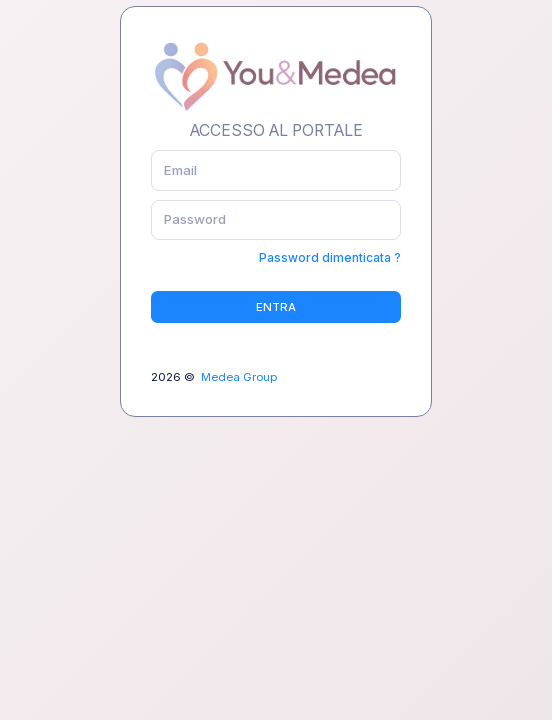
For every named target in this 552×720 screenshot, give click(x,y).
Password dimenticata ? (330, 257)
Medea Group (239, 377)
